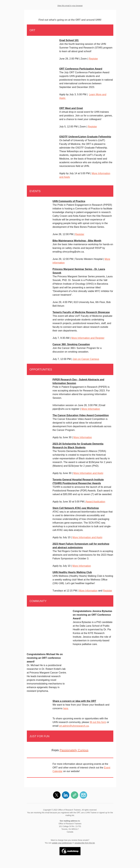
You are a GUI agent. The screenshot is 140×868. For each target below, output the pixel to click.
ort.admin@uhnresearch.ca (74, 726)
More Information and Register (88, 338)
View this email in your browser (70, 6)
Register (93, 59)
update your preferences (62, 843)
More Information (91, 409)
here (66, 708)
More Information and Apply (88, 473)
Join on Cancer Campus (86, 359)
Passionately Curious (74, 750)
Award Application (95, 502)
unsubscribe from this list (85, 843)
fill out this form (98, 722)
